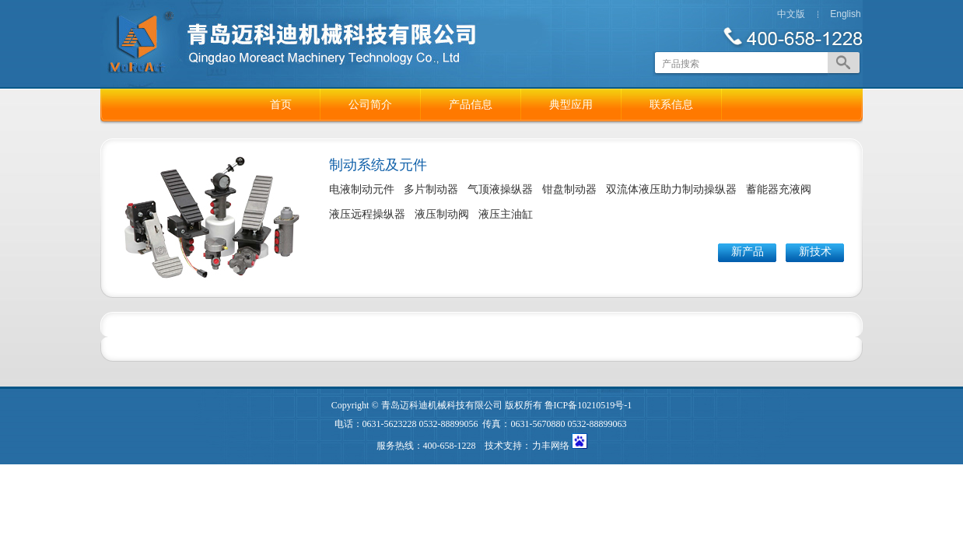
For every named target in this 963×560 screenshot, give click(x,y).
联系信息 (671, 105)
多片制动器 (431, 189)
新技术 (815, 252)
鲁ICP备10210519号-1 (588, 405)
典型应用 (571, 105)
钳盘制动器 (569, 189)
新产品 (748, 252)
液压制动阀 (442, 214)
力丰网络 (551, 446)
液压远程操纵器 (367, 214)
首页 (281, 105)
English (845, 14)
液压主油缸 (506, 214)
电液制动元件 (362, 189)
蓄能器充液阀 (779, 189)
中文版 (791, 14)
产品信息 (471, 105)
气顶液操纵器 (500, 189)
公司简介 (370, 105)
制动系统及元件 (378, 165)
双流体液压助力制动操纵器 (671, 189)
